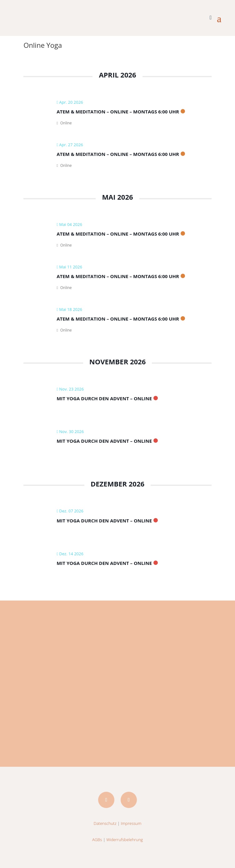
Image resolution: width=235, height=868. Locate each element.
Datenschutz (105, 823)
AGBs (97, 840)
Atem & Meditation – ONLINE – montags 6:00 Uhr (118, 112)
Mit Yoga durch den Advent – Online (104, 398)
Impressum (131, 823)
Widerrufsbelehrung (125, 840)
